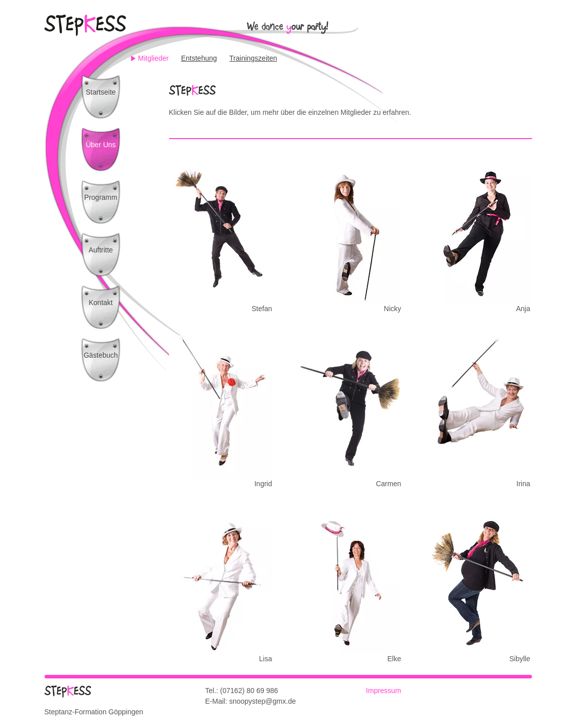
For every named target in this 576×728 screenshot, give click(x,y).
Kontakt (100, 303)
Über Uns (100, 145)
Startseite (100, 92)
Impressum (383, 691)
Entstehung (199, 58)
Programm (100, 197)
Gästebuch (101, 355)
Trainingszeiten (253, 58)
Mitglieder (154, 58)
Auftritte (101, 250)
